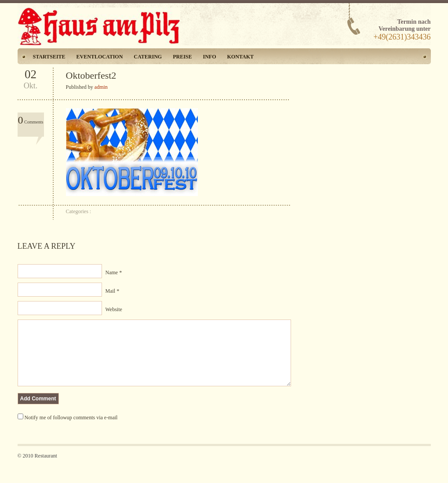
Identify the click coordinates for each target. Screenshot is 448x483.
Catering (148, 57)
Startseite (49, 57)
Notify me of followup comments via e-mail (71, 431)
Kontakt (240, 57)
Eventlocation (100, 57)
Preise (182, 57)
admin (101, 87)
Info (210, 57)
